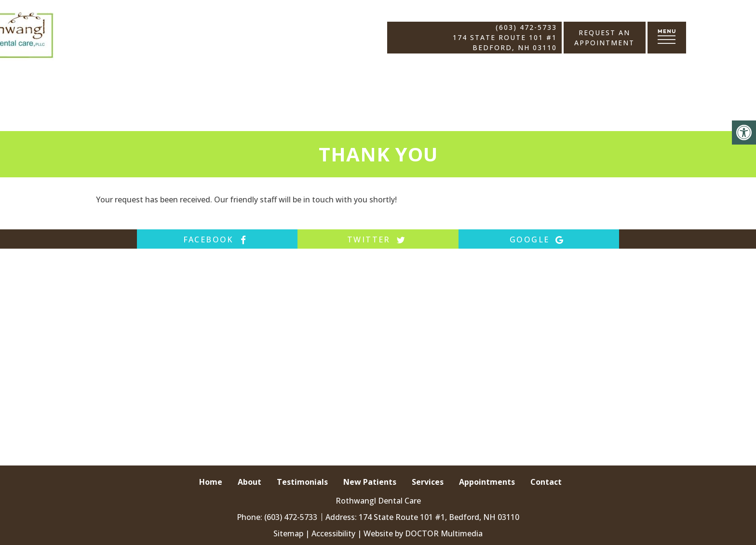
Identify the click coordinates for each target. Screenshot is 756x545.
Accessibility (333, 533)
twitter (378, 239)
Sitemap (288, 533)
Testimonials (302, 482)
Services (428, 482)
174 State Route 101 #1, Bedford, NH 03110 (439, 517)
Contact (546, 482)
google (539, 239)
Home (211, 482)
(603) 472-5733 (526, 27)
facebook (217, 239)
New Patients (370, 482)
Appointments (487, 482)
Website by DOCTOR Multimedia (423, 533)
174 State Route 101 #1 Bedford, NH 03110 (505, 42)
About (250, 482)
